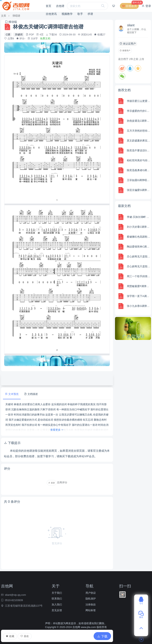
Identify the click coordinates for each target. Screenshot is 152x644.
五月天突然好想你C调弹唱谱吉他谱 (138, 131)
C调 (8, 35)
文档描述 (31, 394)
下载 (102, 636)
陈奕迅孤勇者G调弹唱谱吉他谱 (138, 170)
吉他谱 (60, 6)
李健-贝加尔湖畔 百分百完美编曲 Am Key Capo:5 (138, 217)
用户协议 (91, 593)
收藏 (10, 636)
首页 (48, 6)
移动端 (11, 22)
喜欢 (25, 636)
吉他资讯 (51, 14)
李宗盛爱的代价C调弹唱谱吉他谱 (138, 111)
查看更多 (57, 430)
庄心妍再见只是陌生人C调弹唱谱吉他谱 (138, 266)
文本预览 (12, 394)
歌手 (80, 14)
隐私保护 (91, 599)
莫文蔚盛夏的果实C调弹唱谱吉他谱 (138, 141)
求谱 (90, 14)
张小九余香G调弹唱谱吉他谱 (138, 306)
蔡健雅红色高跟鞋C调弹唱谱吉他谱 (138, 237)
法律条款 (91, 605)
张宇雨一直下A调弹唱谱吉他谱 (138, 296)
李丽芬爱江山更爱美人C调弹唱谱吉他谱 (138, 101)
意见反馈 (57, 610)
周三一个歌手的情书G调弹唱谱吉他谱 (138, 276)
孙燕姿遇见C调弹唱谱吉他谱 (138, 121)
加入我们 (57, 605)
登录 (146, 6)
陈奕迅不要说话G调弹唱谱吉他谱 (138, 150)
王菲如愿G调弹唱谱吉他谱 (138, 180)
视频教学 (67, 14)
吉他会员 (130, 6)
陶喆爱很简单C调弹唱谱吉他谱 (138, 247)
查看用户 (125, 51)
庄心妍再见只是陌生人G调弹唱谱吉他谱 (138, 257)
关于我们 (57, 593)
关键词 (19, 35)
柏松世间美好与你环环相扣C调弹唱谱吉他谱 (138, 160)
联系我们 (57, 599)
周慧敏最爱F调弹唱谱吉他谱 (138, 286)
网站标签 (91, 610)
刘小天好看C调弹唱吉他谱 (138, 227)
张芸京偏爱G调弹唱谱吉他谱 (138, 190)
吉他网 (76, 627)
